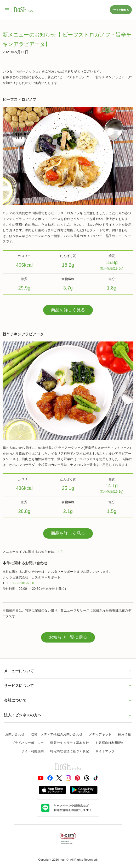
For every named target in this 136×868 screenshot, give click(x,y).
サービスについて (68, 686)
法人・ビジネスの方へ (68, 715)
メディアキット (100, 734)
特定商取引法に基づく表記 (70, 751)
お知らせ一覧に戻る (68, 637)
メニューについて (68, 671)
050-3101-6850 (23, 583)
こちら (59, 552)
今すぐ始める (121, 10)
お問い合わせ (15, 734)
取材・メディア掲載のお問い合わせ (57, 734)
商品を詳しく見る (68, 310)
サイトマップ (105, 751)
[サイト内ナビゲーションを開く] (7, 10)
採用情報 (124, 734)
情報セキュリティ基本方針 (70, 743)
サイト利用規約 (32, 751)
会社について (68, 700)
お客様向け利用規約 (110, 743)
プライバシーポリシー (28, 743)
